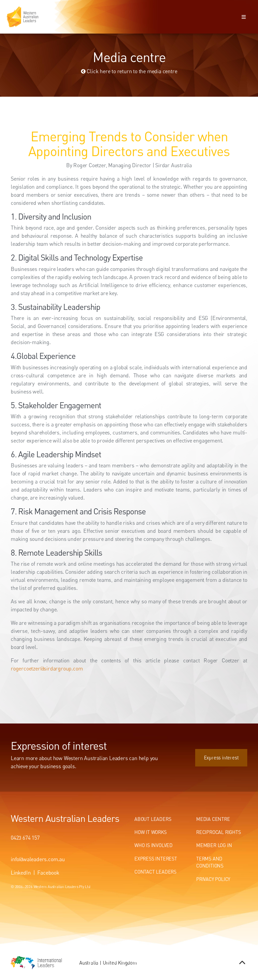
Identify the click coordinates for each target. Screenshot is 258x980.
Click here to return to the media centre (129, 71)
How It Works (150, 832)
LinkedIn (21, 873)
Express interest (230, 753)
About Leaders (153, 819)
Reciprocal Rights (219, 832)
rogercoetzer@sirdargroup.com (47, 668)
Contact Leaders (155, 872)
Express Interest (156, 859)
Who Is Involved (154, 845)
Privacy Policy (213, 879)
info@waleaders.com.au (38, 859)
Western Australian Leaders (65, 818)
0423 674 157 (25, 838)
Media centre (213, 819)
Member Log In (214, 845)
